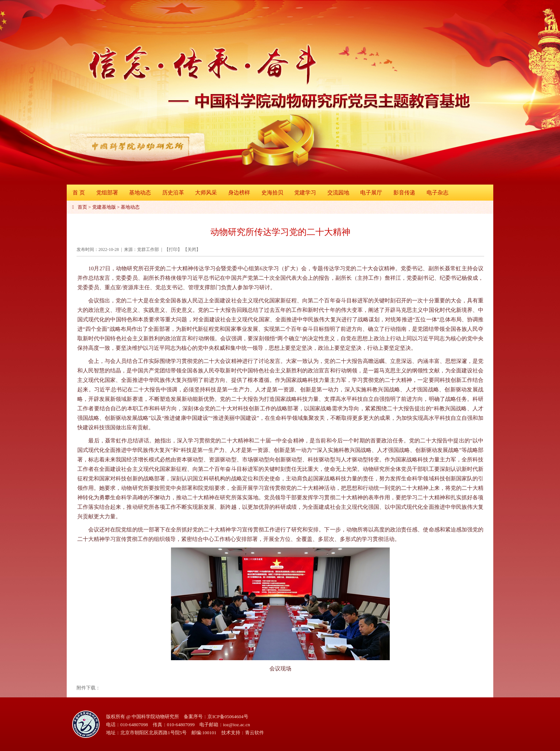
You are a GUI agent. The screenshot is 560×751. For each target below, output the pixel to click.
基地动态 (140, 193)
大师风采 (206, 193)
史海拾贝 (272, 193)
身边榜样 (239, 193)
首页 (82, 207)
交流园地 (338, 193)
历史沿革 (173, 193)
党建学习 (305, 193)
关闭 (192, 249)
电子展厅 (371, 193)
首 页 (79, 193)
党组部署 (107, 193)
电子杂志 (437, 193)
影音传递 (404, 193)
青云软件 (254, 733)
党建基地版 (104, 207)
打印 (173, 249)
